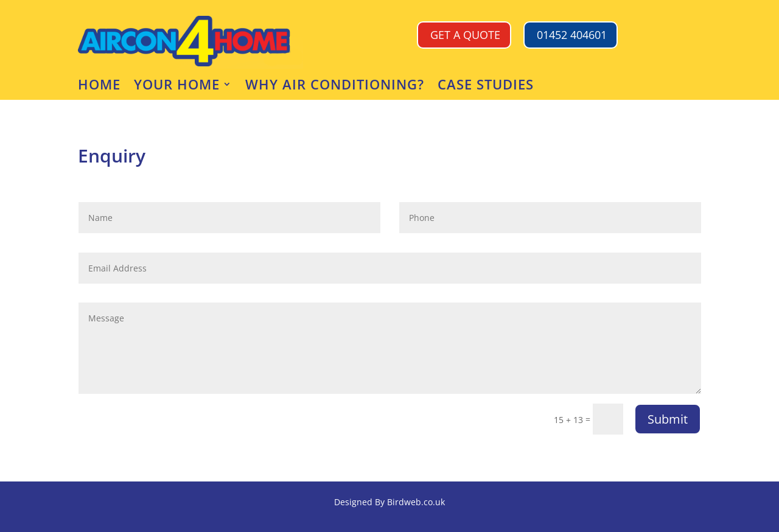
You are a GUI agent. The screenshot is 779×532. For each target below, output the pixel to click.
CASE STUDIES (486, 86)
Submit (668, 419)
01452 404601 (572, 35)
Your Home (177, 86)
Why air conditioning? (335, 86)
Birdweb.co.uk (416, 502)
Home (99, 86)
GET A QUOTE (465, 35)
